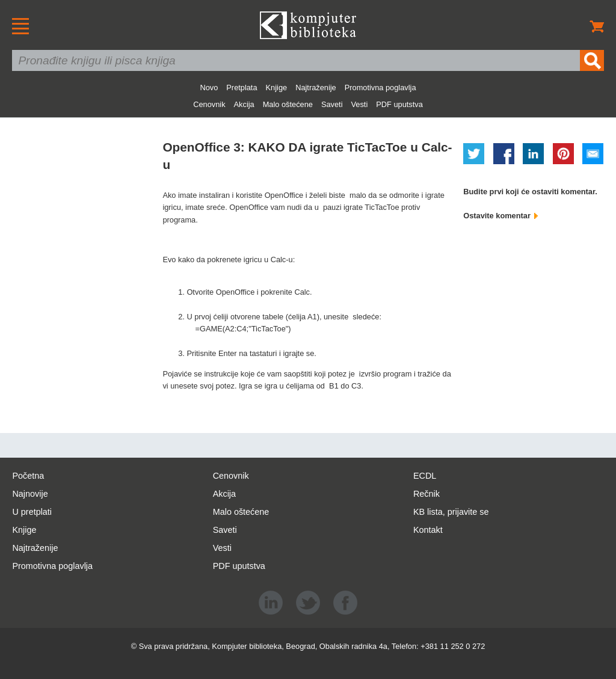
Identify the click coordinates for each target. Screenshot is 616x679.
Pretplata (242, 88)
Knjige (277, 88)
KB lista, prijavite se (451, 512)
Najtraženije (316, 88)
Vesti (360, 104)
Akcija (244, 104)
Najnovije (30, 494)
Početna (28, 476)
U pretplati (32, 512)
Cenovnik (209, 104)
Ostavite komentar (500, 216)
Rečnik (427, 494)
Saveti (332, 104)
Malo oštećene (288, 104)
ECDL (425, 476)
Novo (209, 88)
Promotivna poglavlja (380, 88)
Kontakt (428, 530)
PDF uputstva (399, 104)
